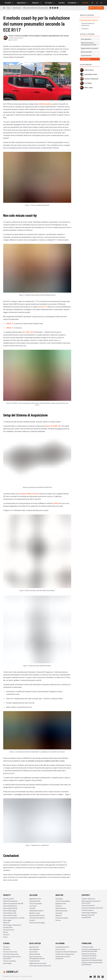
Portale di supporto (88, 910)
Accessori (6, 935)
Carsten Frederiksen (15, 36)
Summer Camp (60, 949)
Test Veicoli (33, 906)
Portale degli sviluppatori (89, 913)
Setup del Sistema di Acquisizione (88, 24)
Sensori (6, 932)
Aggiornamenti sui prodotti (38, 963)
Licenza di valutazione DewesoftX (92, 908)
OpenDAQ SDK (86, 917)
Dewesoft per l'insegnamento (65, 954)
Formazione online (87, 947)
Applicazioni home (35, 899)
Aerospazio (59, 899)
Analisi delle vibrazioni (36, 911)
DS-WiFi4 (55, 503)
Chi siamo (50, 3)
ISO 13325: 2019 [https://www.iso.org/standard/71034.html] (28, 332)
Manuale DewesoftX (88, 915)
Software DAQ (8, 927)
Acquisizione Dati (35, 901)
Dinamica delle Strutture (37, 915)
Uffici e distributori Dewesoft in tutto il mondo (91, 902)
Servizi (5, 937)
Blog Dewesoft (34, 947)
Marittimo (59, 915)
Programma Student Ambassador (66, 952)
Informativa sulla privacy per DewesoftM (12, 958)
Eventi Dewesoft (35, 961)
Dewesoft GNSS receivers (29, 494)
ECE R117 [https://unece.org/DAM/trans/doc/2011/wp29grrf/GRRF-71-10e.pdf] (43, 307)
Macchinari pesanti (61, 911)
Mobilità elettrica (61, 908)
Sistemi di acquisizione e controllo (14, 918)
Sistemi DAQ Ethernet (10, 906)
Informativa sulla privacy (11, 954)
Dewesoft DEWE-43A (53, 426)
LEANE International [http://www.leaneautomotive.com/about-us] (45, 104)
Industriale (59, 913)
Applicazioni (23, 3)
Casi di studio (17, 8)
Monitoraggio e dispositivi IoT (12, 925)
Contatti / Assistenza (88, 899)
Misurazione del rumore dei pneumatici (36, 8)
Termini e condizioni (9, 961)
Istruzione (59, 906)
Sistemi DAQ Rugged (10, 911)
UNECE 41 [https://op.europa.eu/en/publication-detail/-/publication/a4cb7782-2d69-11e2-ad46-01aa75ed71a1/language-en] (10, 328)
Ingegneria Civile (61, 904)
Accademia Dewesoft (62, 947)
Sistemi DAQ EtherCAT (10, 908)
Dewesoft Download (88, 906)
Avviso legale (7, 963)
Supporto (37, 3)
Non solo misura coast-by (89, 20)
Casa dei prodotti (9, 899)
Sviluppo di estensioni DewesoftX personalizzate (92, 964)
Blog (9, 8)
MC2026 (85, 3)
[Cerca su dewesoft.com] (101, 3)
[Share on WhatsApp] (57, 8)
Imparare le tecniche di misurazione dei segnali (89, 955)
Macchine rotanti (35, 913)
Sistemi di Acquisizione (10, 901)
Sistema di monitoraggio (37, 923)
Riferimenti (7, 949)
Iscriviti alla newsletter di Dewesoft (40, 966)
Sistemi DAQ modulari (10, 915)
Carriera (62, 3)
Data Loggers (7, 920)
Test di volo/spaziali (36, 904)
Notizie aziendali (35, 954)
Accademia (73, 3)
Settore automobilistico (63, 901)
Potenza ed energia (62, 918)
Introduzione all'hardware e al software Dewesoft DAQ (91, 950)
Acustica (32, 920)
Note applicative (34, 949)
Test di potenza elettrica (37, 918)
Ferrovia (58, 920)
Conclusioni (85, 29)
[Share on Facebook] (53, 8)
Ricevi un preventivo (96, 8)
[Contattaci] (92, 3)
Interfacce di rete (9, 930)
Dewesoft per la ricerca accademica (63, 958)
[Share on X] (55, 8)
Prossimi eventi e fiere (10, 952)
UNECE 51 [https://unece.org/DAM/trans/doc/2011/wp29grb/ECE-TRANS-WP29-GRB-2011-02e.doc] (10, 324)
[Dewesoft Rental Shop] (97, 3)
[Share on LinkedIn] (50, 8)
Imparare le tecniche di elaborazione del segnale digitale (92, 959)
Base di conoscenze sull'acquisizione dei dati (37, 958)
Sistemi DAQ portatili (10, 913)
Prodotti (9, 3)
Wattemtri (6, 923)
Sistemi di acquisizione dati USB (13, 904)
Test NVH (32, 908)
